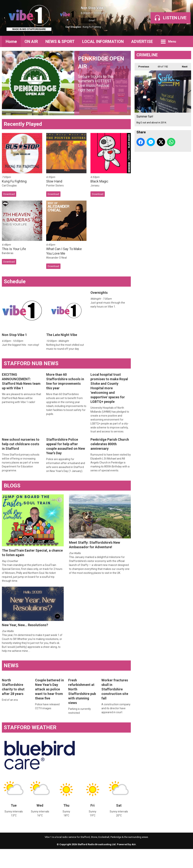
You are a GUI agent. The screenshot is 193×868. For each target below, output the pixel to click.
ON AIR (31, 42)
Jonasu (95, 205)
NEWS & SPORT (60, 42)
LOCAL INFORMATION (103, 42)
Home (11, 42)
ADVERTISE (142, 42)
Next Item (121, 127)
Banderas (8, 272)
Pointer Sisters (55, 205)
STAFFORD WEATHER (30, 746)
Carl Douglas (73, 27)
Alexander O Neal (56, 277)
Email (89, 21)
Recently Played (23, 143)
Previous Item (104, 127)
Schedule (15, 301)
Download (9, 213)
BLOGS (12, 505)
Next (183, 65)
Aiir (134, 864)
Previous (142, 65)
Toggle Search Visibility (185, 41)
